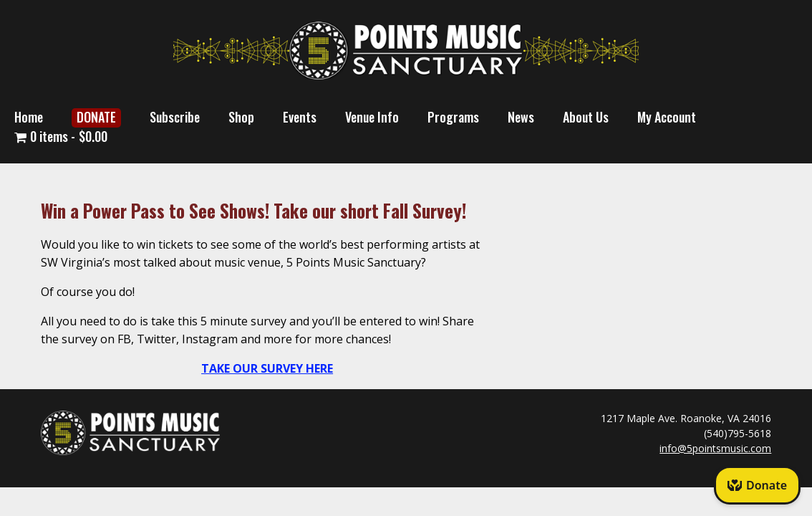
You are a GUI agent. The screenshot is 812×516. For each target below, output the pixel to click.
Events (300, 117)
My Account (667, 117)
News (521, 117)
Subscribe (175, 117)
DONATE (96, 117)
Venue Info (372, 117)
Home (29, 117)
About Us (586, 117)
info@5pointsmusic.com (715, 448)
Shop (241, 117)
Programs (453, 117)
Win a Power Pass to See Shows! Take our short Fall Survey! (253, 210)
